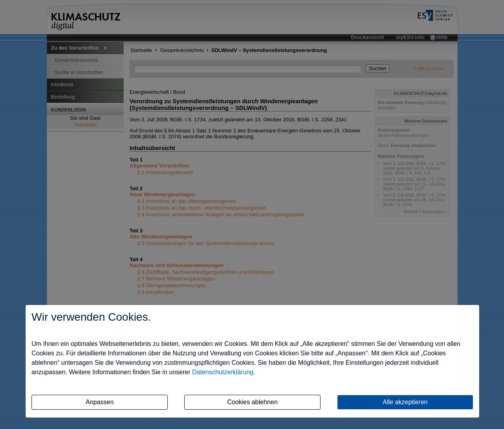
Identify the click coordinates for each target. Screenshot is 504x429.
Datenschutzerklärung (223, 372)
